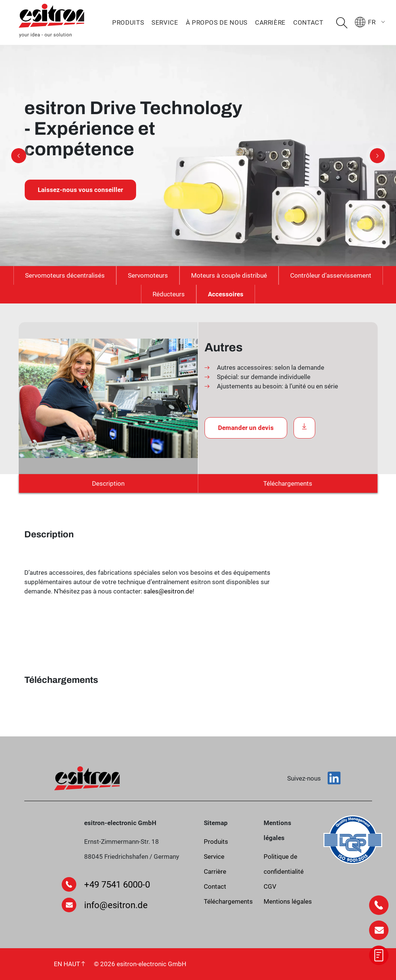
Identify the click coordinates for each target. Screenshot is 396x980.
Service (165, 22)
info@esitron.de (116, 905)
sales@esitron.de (168, 591)
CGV (270, 886)
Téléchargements (288, 483)
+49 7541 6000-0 (117, 885)
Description (108, 483)
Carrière (270, 22)
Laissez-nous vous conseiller (80, 190)
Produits (128, 22)
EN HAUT (69, 964)
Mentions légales (288, 901)
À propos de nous (217, 22)
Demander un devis (246, 428)
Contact (308, 22)
